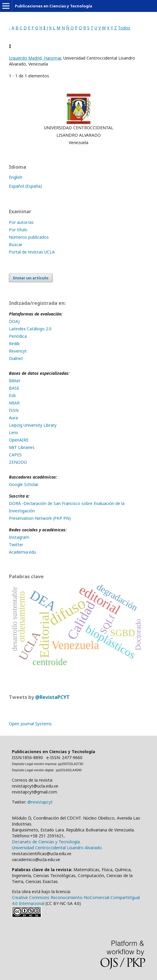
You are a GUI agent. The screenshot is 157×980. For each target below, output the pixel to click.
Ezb (12, 395)
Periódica (18, 336)
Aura (13, 418)
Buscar (16, 244)
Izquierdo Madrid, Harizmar (35, 58)
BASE (14, 388)
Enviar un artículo (31, 278)
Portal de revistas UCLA (32, 252)
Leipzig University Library (33, 425)
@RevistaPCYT (52, 697)
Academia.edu (22, 552)
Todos (124, 28)
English (16, 177)
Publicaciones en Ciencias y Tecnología (54, 6)
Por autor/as (21, 222)
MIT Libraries (22, 447)
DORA (15, 503)
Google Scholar (24, 484)
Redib (15, 344)
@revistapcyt (40, 802)
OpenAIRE (19, 440)
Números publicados (29, 237)
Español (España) (25, 186)
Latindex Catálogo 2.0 (30, 329)
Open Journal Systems (30, 724)
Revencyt (18, 351)
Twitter (16, 545)
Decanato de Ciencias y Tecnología (46, 842)
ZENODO (18, 462)
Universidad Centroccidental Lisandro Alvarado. (57, 848)
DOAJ (15, 321)
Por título (18, 230)
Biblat (15, 381)
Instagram (19, 537)
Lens (14, 432)
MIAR (14, 403)
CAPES (15, 455)
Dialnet (16, 358)
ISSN (14, 410)
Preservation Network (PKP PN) (40, 518)
